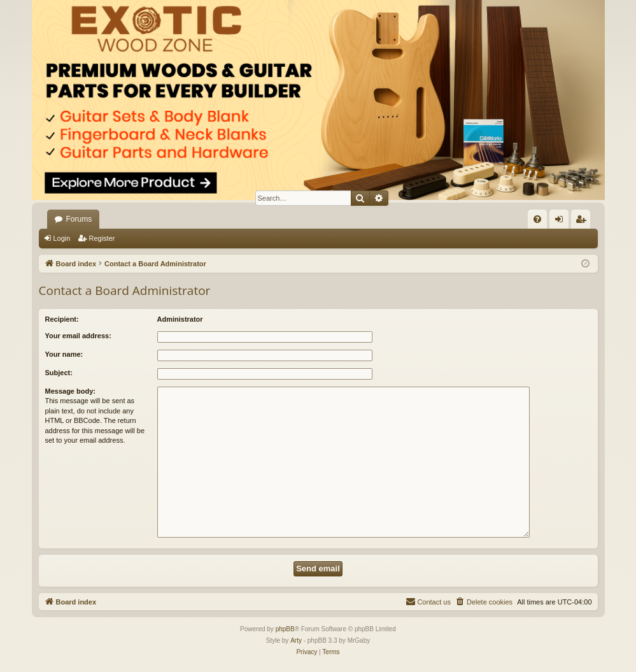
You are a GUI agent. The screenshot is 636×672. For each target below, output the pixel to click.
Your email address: (78, 336)
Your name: (64, 354)
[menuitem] (537, 219)
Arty (296, 640)
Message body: (70, 391)
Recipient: (62, 319)
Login (62, 238)
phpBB (285, 629)
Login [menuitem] (561, 222)
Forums (79, 219)
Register (102, 238)
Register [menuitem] (583, 222)
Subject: (59, 373)
